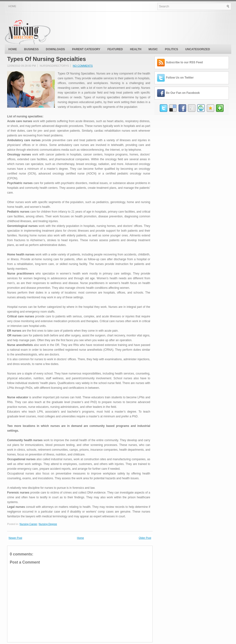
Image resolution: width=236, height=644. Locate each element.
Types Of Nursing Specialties (46, 59)
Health (136, 49)
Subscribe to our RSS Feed (184, 62)
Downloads (55, 49)
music (153, 49)
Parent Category (86, 49)
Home (12, 6)
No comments (83, 66)
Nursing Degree (48, 524)
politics (172, 49)
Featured (115, 49)
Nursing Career (28, 524)
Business (31, 49)
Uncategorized (198, 49)
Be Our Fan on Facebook (183, 93)
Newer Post (15, 538)
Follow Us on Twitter (180, 78)
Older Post (145, 538)
